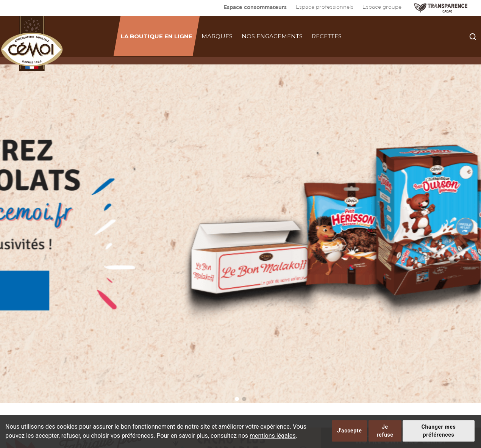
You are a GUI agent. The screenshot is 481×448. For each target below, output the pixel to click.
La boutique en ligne (157, 36)
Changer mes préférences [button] (439, 431)
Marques (217, 36)
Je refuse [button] (385, 431)
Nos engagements (272, 36)
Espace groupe (382, 7)
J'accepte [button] (349, 431)
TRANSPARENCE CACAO (441, 8)
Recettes (327, 36)
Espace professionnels (325, 7)
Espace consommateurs (255, 7)
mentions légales (273, 436)
